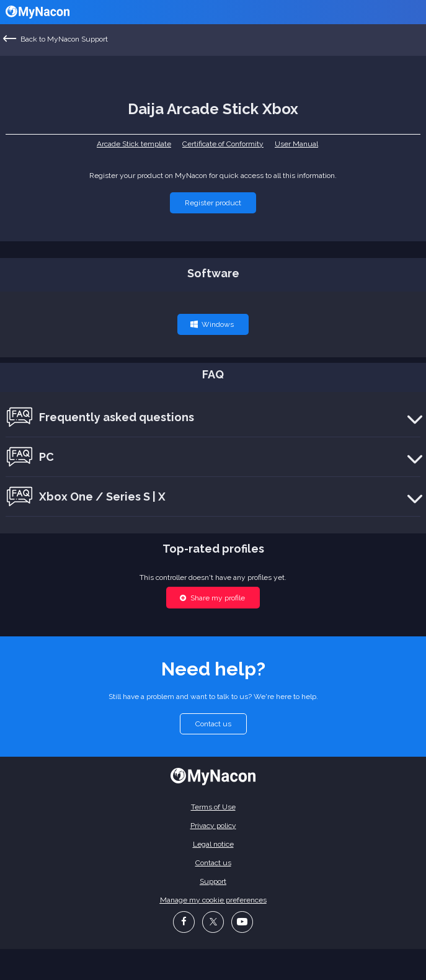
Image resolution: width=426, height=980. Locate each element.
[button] (213, 203)
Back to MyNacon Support (56, 39)
